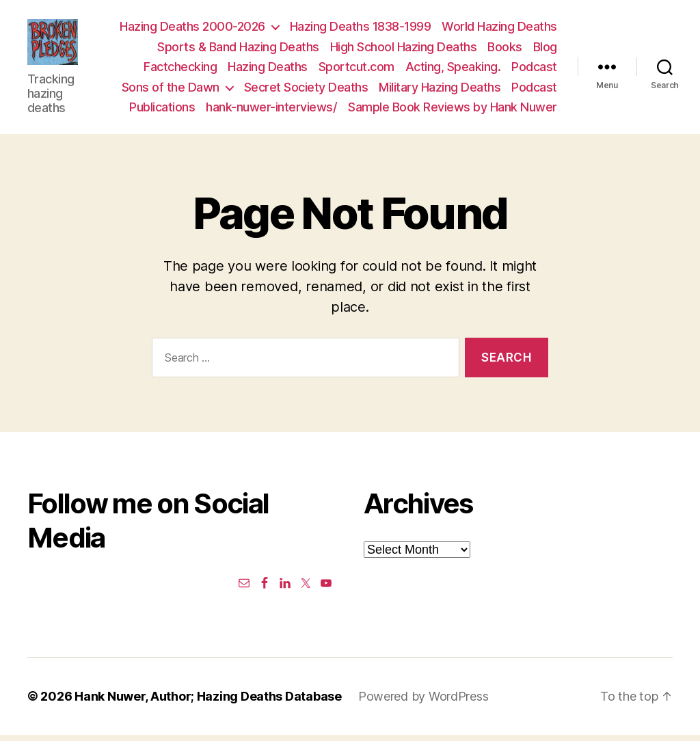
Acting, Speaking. (453, 69)
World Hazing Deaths (499, 29)
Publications (162, 110)
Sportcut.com (356, 69)
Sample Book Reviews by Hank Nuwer (453, 110)
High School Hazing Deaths (404, 50)
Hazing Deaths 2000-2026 (192, 29)
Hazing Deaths (268, 69)
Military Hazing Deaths (440, 90)
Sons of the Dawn (171, 90)
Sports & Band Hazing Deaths (238, 50)
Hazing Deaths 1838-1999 (361, 29)
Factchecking (180, 69)
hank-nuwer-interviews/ (271, 110)
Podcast (534, 69)
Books (505, 50)
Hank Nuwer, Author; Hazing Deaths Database (208, 702)
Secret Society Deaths (306, 90)
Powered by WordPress (423, 702)
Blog (545, 50)
